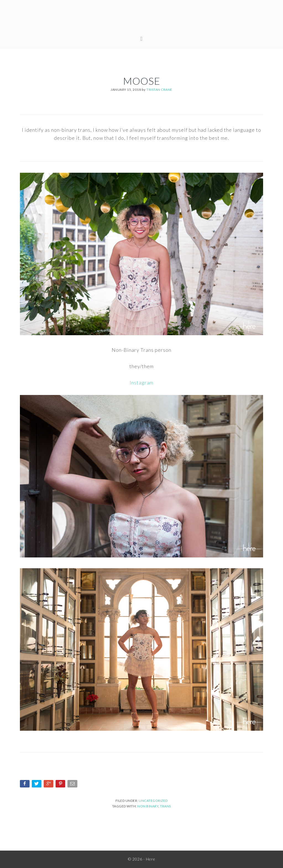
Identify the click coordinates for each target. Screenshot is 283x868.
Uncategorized (153, 801)
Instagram (141, 383)
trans (166, 806)
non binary (148, 806)
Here (141, 19)
